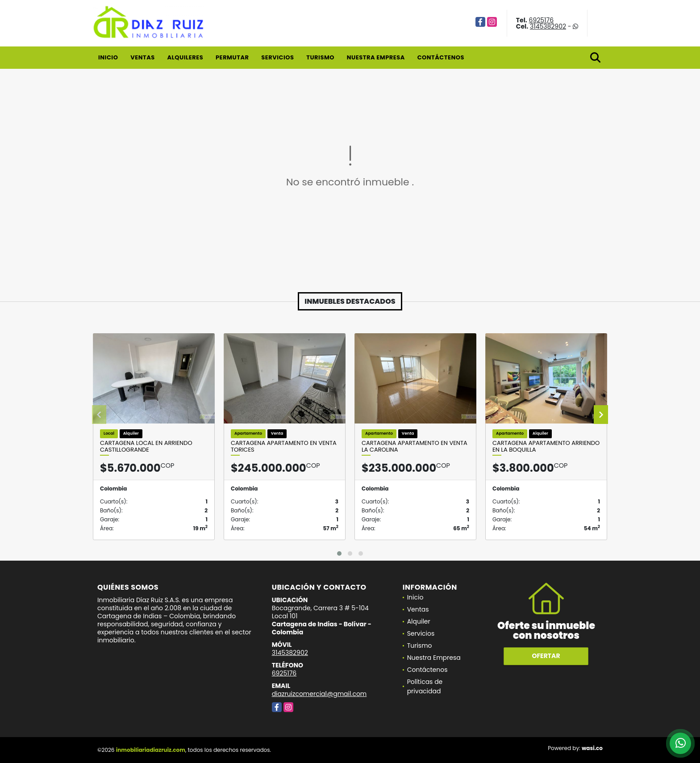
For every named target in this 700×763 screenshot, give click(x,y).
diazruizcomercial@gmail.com (319, 694)
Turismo (320, 57)
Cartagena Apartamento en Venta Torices (284, 446)
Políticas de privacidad (425, 686)
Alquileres (185, 57)
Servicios (277, 57)
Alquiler (419, 621)
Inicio (108, 57)
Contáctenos (441, 57)
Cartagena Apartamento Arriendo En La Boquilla (546, 446)
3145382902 (548, 26)
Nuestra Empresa (376, 57)
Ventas (143, 57)
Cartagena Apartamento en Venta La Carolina (415, 446)
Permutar (232, 57)
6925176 (542, 20)
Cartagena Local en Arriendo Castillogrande (146, 446)
